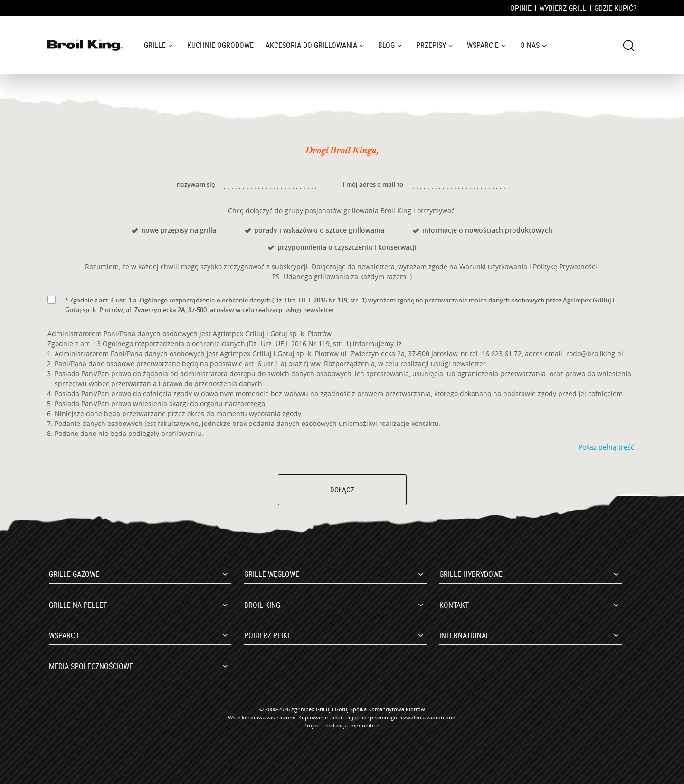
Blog (386, 45)
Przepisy (431, 45)
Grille (155, 45)
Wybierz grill (563, 8)
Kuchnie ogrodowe (220, 45)
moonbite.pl (366, 725)
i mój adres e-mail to (373, 184)
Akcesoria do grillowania (311, 45)
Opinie (521, 8)
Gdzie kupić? (615, 8)
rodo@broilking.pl (595, 354)
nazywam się (196, 184)
